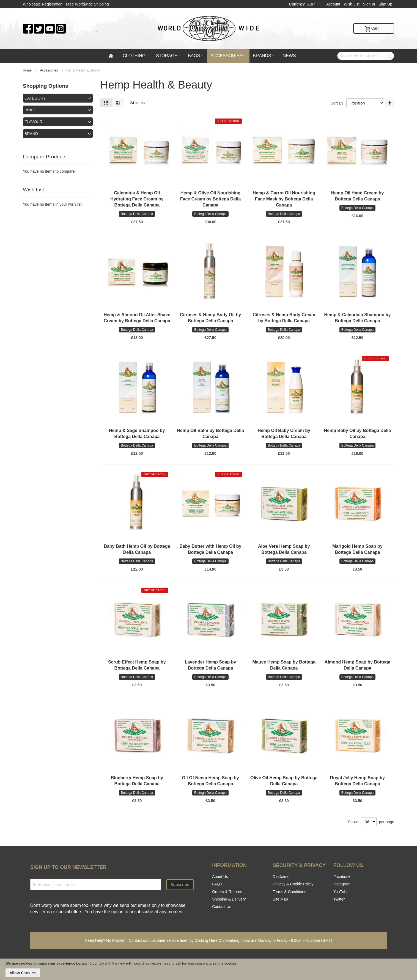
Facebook (342, 877)
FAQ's (217, 884)
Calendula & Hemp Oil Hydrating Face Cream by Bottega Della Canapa (137, 199)
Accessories (50, 70)
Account (333, 4)
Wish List (352, 4)
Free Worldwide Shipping (87, 4)
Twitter (339, 899)
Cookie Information (253, 963)
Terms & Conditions (290, 892)
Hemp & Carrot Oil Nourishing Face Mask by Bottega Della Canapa (284, 199)
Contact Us (222, 907)
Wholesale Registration (43, 4)
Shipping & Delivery (229, 899)
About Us (220, 877)
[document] (209, 969)
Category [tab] (35, 98)
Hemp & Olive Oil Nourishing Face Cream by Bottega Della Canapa (211, 199)
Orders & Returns (227, 892)
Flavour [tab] (33, 122)
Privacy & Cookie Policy (293, 884)
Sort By (337, 103)
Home (28, 70)
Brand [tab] (31, 134)
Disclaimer (282, 877)
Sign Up (385, 4)
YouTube (341, 892)
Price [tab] (30, 110)
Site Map (280, 899)
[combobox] (366, 56)
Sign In (369, 4)
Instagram (342, 884)
